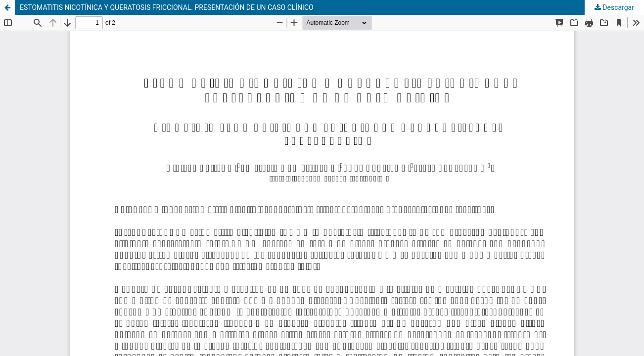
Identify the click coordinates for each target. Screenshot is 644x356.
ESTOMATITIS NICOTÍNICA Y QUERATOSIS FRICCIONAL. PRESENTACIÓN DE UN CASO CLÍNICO (167, 7)
